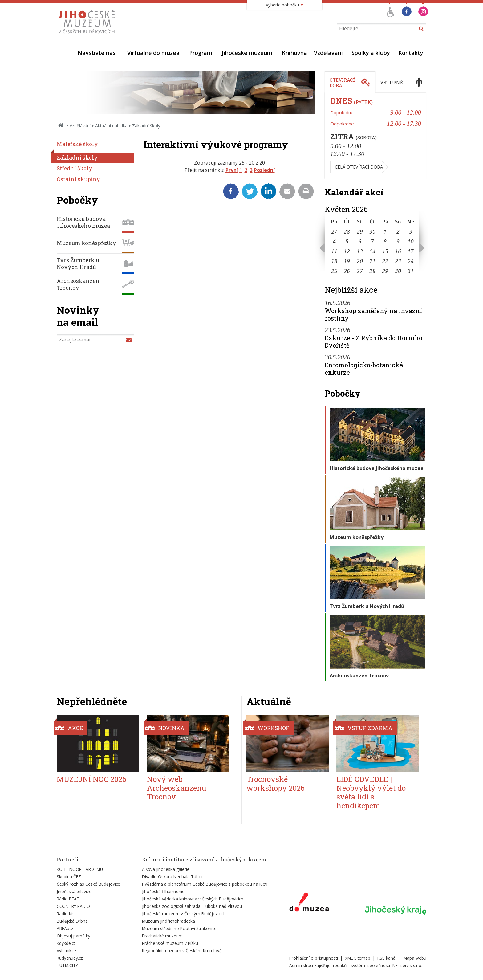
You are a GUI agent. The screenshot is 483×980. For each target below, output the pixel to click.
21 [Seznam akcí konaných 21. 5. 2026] (372, 261)
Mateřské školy (77, 144)
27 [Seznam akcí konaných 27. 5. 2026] (360, 271)
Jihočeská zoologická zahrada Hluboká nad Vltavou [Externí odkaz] (192, 906)
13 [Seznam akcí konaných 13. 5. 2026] (360, 251)
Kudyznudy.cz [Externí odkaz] (70, 958)
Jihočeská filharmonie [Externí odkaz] (163, 891)
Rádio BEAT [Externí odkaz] (68, 899)
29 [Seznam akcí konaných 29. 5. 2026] (385, 271)
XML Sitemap (358, 958)
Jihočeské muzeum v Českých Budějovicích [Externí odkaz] (184, 914)
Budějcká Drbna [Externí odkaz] (72, 921)
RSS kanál (387, 958)
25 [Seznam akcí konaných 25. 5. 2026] (334, 271)
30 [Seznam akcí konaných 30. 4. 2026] (372, 231)
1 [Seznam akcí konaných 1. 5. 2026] (385, 231)
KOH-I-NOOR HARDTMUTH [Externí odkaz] (83, 869)
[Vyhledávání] (382, 28)
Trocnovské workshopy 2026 (276, 784)
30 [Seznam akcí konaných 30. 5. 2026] (398, 271)
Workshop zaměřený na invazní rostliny (373, 314)
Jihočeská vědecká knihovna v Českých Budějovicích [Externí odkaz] (193, 899)
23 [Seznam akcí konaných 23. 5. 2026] (398, 261)
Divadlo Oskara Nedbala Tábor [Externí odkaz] (172, 877)
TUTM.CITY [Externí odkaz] (67, 965)
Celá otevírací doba (359, 167)
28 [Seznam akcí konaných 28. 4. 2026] (347, 231)
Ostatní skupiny (78, 179)
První (232, 170)
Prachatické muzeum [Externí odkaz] (162, 936)
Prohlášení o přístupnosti (314, 958)
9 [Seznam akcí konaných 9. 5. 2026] (398, 241)
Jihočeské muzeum (247, 53)
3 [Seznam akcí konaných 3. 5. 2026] (411, 231)
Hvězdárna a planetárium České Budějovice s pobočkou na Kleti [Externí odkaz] (205, 884)
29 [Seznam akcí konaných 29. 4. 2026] (360, 231)
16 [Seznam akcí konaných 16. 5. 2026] (398, 251)
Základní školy (77, 158)
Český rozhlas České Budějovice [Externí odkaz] (88, 884)
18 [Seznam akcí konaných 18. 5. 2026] (334, 261)
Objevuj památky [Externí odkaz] (73, 936)
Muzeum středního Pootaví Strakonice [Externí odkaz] (179, 928)
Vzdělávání (328, 53)
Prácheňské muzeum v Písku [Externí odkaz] (170, 943)
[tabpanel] (375, 136)
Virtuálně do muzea (153, 53)
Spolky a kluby (371, 53)
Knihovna (294, 53)
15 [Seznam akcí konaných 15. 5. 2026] (385, 251)
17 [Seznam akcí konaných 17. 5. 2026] (411, 251)
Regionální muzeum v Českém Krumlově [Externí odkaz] (182, 951)
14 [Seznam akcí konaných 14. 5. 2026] (372, 251)
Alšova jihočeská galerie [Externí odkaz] (166, 869)
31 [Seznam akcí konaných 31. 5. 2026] (411, 271)
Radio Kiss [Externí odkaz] (67, 914)
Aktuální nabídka (111, 126)
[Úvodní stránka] (88, 35)
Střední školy (75, 168)
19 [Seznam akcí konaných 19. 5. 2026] (347, 261)
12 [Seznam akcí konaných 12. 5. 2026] (347, 251)
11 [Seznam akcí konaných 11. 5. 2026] (334, 251)
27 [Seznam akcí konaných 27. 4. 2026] (334, 231)
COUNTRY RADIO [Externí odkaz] (73, 906)
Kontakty (411, 53)
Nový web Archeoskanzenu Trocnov (177, 788)
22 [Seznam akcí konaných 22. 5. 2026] (385, 261)
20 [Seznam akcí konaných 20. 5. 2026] (360, 261)
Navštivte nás (97, 53)
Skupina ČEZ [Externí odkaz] (69, 877)
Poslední (264, 170)
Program (201, 53)
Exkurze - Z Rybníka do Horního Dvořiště (373, 341)
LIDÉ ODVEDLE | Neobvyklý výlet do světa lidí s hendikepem (371, 792)
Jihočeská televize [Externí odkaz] (74, 891)
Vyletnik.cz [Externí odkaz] (67, 951)
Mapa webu (415, 958)
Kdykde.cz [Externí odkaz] (66, 943)
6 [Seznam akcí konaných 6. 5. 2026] (360, 241)
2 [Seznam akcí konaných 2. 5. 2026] (398, 231)
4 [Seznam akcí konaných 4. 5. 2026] (334, 241)
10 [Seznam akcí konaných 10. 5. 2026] (411, 241)
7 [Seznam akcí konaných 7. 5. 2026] (372, 241)
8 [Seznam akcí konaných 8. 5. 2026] (385, 241)
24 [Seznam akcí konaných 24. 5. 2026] (411, 261)
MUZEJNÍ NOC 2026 (91, 779)
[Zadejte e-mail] (95, 340)
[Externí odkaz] (309, 903)
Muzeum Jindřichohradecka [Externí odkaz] (168, 921)
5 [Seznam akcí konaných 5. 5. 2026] (347, 241)
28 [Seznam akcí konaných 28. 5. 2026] (372, 271)
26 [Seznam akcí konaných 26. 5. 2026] (347, 271)
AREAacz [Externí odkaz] (65, 928)
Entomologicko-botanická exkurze (364, 369)
